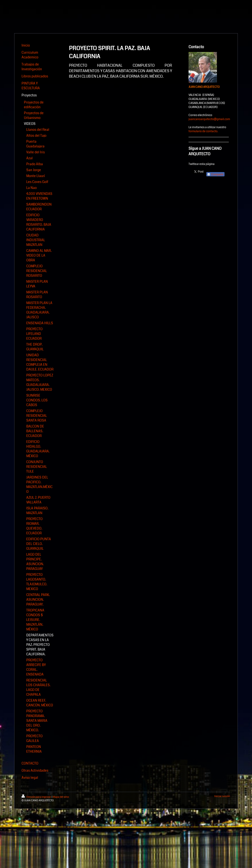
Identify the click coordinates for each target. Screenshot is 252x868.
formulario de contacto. (203, 131)
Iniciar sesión (222, 796)
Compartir (215, 174)
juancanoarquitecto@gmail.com (209, 119)
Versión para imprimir (37, 797)
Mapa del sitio (61, 797)
